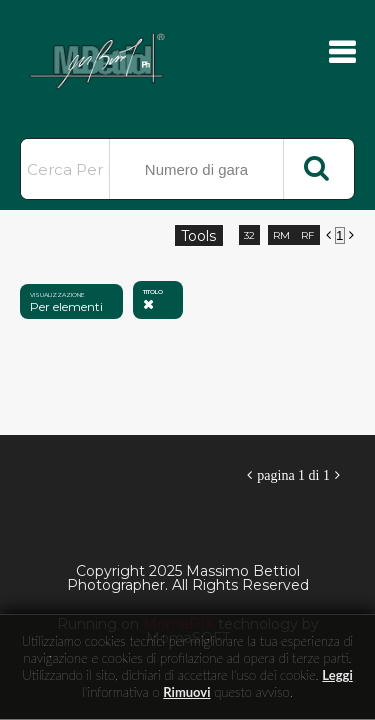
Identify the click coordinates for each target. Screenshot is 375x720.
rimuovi (186, 692)
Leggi (337, 675)
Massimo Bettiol (120, 60)
